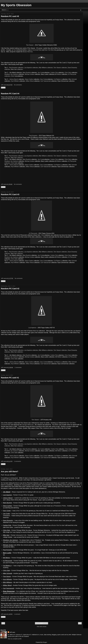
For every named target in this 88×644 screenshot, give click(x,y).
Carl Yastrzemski (46, 81)
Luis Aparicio (32, 328)
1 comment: (17, 614)
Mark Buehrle (27, 73)
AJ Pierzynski (33, 233)
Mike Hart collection (17, 69)
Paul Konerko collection (16, 68)
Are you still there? (10, 472)
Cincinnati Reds (37, 50)
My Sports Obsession (16, 5)
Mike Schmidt (72, 79)
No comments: (18, 85)
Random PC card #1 (10, 378)
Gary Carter (44, 79)
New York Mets (49, 50)
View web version (42, 627)
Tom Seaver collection (60, 68)
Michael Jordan (30, 74)
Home (42, 623)
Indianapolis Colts (21, 535)
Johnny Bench (14, 79)
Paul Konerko (33, 136)
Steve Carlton (29, 79)
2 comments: (18, 367)
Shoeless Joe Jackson (11, 74)
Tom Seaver (30, 45)
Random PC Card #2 (10, 289)
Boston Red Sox (28, 52)
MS (65, 593)
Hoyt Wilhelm (15, 81)
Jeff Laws (12, 632)
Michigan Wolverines (39, 535)
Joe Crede (41, 73)
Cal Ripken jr (58, 79)
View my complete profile (15, 639)
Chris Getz (68, 73)
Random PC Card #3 (10, 194)
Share (3, 88)
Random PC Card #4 (10, 94)
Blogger (45, 642)
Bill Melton (58, 74)
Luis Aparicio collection (31, 68)
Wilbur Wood (30, 81)
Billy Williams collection (46, 68)
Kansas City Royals (53, 532)
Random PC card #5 (10, 16)
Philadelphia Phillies (60, 506)
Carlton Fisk (54, 73)
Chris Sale (14, 76)
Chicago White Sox (28, 425)
